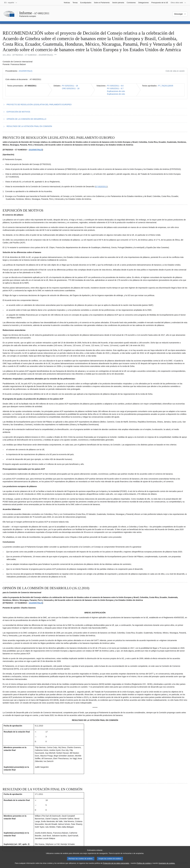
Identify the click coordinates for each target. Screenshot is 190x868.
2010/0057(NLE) (26, 71)
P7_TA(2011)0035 (166, 86)
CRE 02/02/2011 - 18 (71, 88)
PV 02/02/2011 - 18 (70, 86)
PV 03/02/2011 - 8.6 (115, 86)
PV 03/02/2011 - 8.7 (115, 88)
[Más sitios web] (178, 3)
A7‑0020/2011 (101, 187)
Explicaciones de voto (116, 91)
